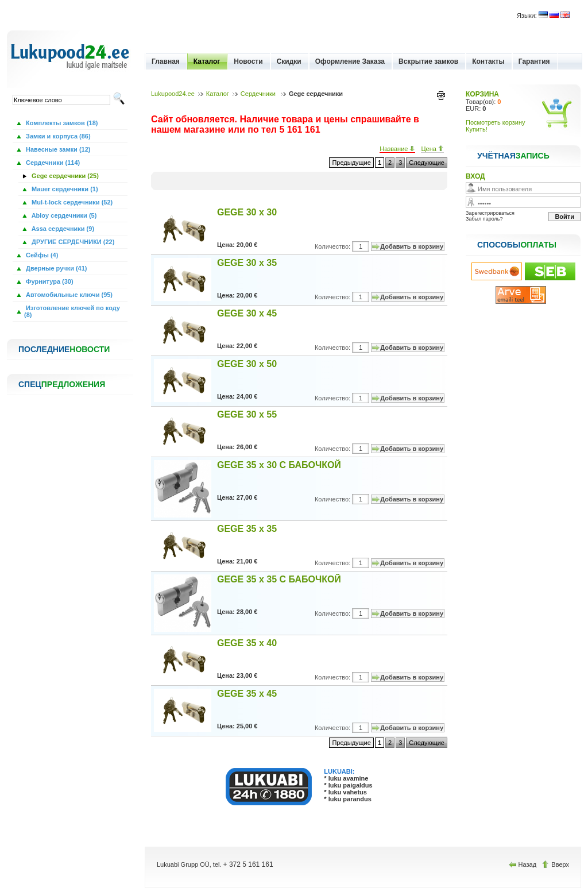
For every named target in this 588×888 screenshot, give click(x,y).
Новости (248, 61)
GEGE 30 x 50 (247, 364)
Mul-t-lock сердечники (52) (71, 202)
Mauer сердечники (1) (64, 189)
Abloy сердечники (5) (63, 215)
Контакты (488, 61)
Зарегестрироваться (490, 213)
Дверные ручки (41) (56, 268)
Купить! (477, 129)
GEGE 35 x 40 (247, 643)
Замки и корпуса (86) (57, 136)
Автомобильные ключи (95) (68, 295)
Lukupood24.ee (173, 94)
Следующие (427, 163)
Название (397, 149)
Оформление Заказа (350, 61)
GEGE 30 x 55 (247, 414)
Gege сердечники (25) (64, 176)
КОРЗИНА (482, 94)
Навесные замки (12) (57, 149)
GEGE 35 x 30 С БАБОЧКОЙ (279, 465)
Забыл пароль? (484, 219)
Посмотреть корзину (496, 122)
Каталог (207, 61)
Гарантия (534, 61)
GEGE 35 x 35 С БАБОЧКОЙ (279, 579)
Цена (432, 149)
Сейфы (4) (41, 255)
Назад (524, 864)
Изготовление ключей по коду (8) (72, 311)
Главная (166, 61)
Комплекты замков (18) (61, 123)
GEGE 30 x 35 (247, 263)
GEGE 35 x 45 (247, 694)
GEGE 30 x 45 (247, 313)
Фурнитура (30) (49, 281)
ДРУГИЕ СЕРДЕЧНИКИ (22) (72, 242)
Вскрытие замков (428, 61)
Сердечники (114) (52, 163)
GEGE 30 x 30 (247, 212)
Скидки (289, 61)
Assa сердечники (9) (62, 229)
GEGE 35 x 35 (247, 529)
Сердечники (259, 94)
